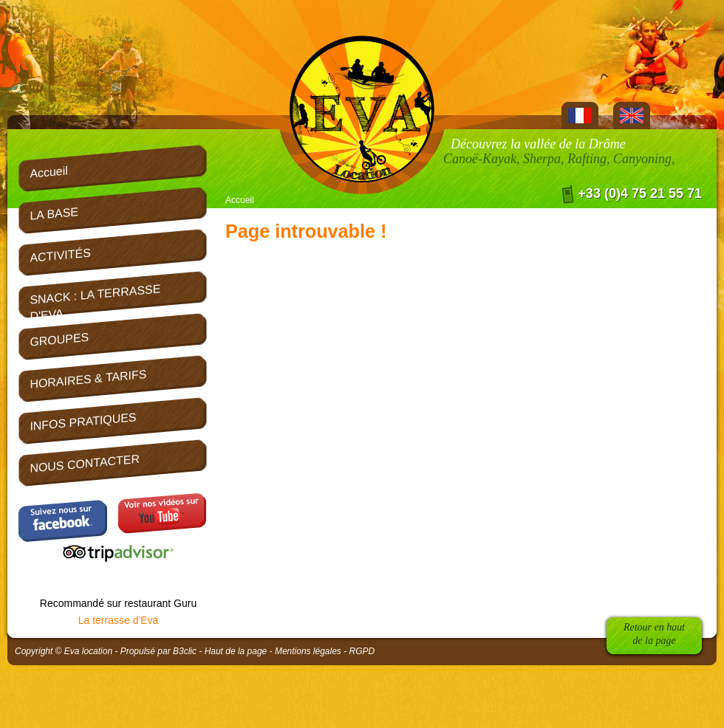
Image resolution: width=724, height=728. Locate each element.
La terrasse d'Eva (119, 620)
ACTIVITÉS (60, 255)
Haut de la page (236, 651)
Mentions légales (308, 651)
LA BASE (54, 214)
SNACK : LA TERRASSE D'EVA (95, 300)
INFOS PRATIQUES (83, 422)
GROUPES (59, 340)
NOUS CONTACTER (84, 464)
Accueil (240, 200)
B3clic (185, 651)
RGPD (362, 651)
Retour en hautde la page (654, 634)
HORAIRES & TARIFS (88, 379)
